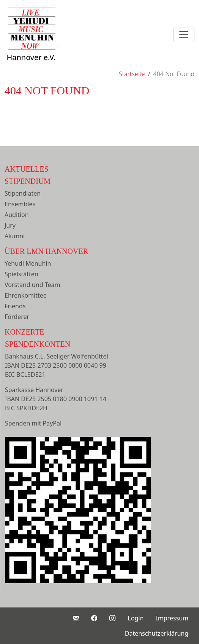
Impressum (172, 618)
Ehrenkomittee (26, 295)
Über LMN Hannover (46, 251)
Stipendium (28, 181)
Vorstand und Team (32, 285)
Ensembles (20, 204)
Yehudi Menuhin (28, 263)
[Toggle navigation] (184, 35)
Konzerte (24, 332)
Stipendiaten (23, 193)
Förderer (17, 317)
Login (136, 618)
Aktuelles (27, 169)
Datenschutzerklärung (157, 633)
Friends (15, 306)
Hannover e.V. (31, 43)
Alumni (15, 236)
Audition (17, 215)
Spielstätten (21, 274)
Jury (10, 225)
